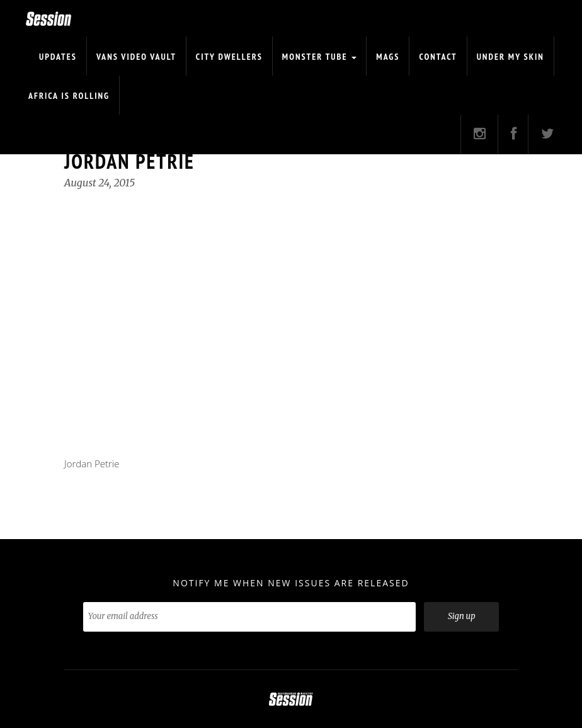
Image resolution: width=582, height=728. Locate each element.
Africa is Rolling (69, 96)
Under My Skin (511, 57)
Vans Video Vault (136, 57)
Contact (438, 57)
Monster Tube (320, 57)
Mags (388, 57)
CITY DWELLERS (229, 57)
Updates (58, 57)
